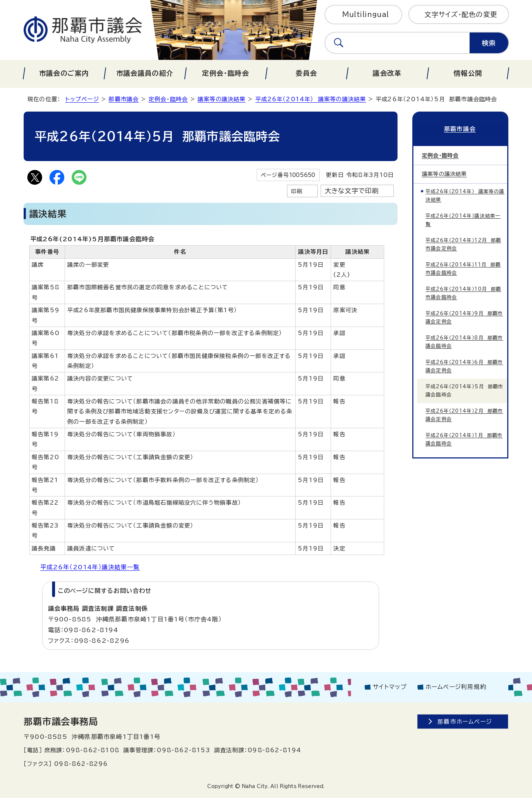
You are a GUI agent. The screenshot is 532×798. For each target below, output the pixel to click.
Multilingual (366, 14)
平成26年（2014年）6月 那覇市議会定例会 (464, 365)
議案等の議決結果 (222, 99)
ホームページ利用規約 (456, 687)
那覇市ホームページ (465, 722)
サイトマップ (390, 687)
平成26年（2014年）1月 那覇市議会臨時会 (464, 438)
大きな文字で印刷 (352, 191)
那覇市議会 (124, 99)
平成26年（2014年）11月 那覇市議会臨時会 (463, 268)
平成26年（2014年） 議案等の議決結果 (311, 99)
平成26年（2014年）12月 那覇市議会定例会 (463, 243)
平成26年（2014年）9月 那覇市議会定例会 (464, 316)
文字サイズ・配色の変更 (461, 14)
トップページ (82, 99)
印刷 (297, 191)
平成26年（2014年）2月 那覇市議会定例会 (464, 414)
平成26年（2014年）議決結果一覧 (90, 567)
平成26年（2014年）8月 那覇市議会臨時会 (464, 341)
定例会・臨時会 (168, 99)
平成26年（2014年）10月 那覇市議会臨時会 (463, 292)
